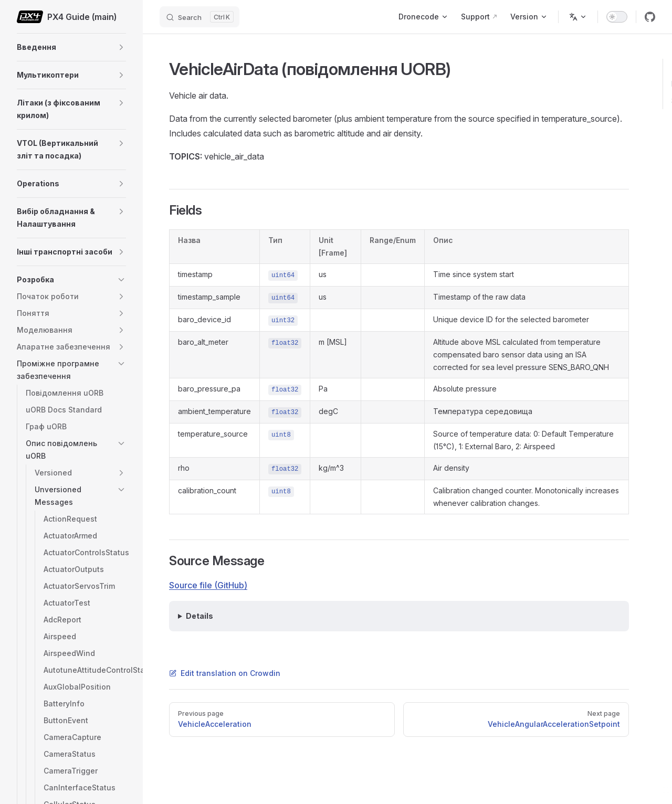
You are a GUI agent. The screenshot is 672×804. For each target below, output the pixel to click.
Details (199, 616)
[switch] (617, 17)
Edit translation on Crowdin (225, 673)
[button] (121, 47)
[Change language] (578, 17)
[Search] (199, 17)
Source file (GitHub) (208, 585)
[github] (650, 17)
